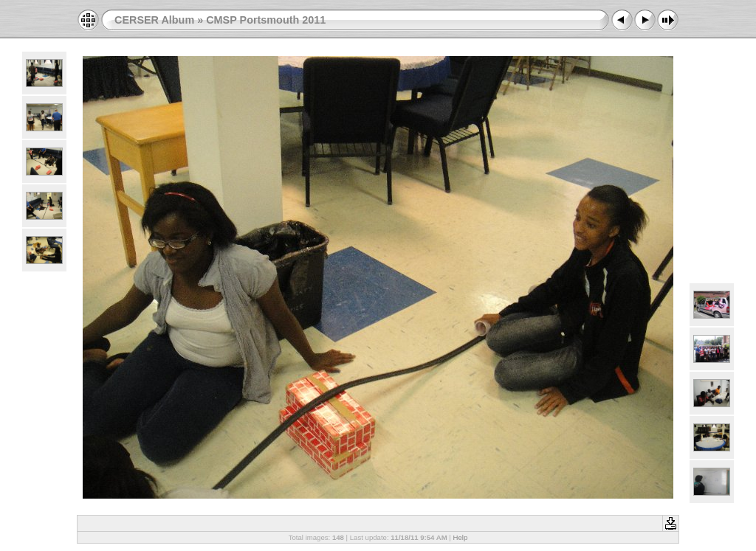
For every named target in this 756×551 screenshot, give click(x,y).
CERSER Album (154, 20)
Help (461, 537)
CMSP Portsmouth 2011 (266, 20)
